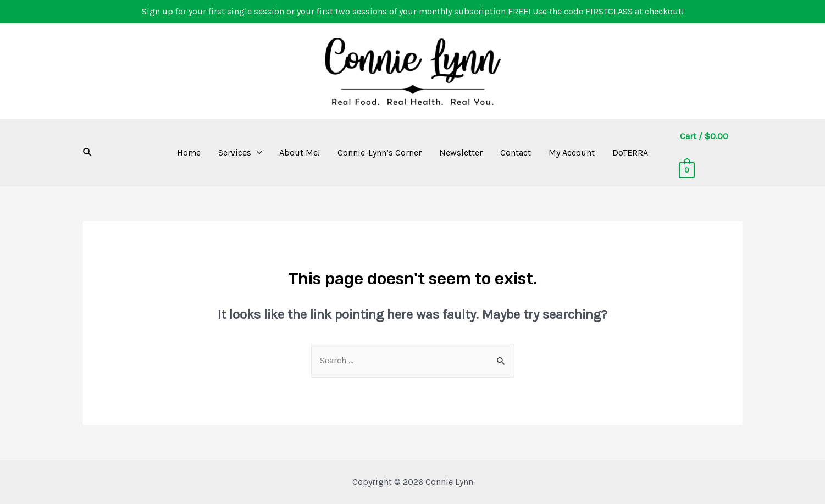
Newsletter (461, 153)
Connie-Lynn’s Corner (380, 153)
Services (240, 153)
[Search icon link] (88, 153)
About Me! (300, 153)
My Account (572, 153)
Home (189, 153)
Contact (516, 153)
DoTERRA (630, 153)
